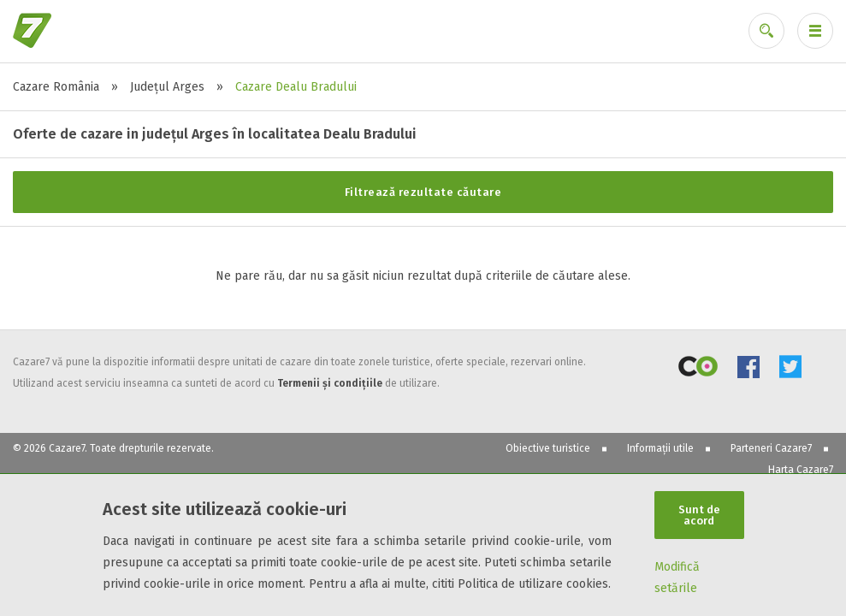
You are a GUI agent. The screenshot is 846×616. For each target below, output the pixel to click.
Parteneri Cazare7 (771, 448)
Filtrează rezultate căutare (423, 192)
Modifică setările (677, 577)
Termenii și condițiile (330, 383)
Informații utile (660, 448)
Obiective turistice (548, 448)
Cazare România (56, 87)
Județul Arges (167, 87)
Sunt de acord (699, 515)
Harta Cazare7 (801, 470)
